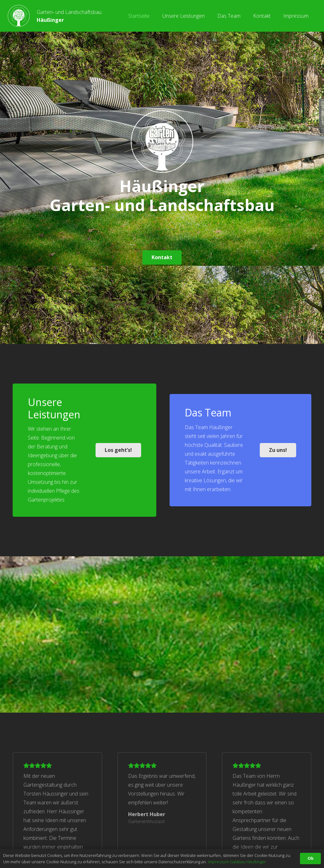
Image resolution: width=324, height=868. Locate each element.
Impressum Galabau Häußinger (237, 862)
